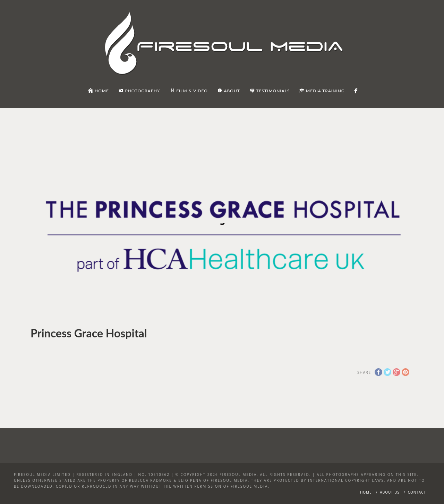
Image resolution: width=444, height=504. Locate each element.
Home (366, 492)
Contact (417, 492)
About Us (390, 492)
